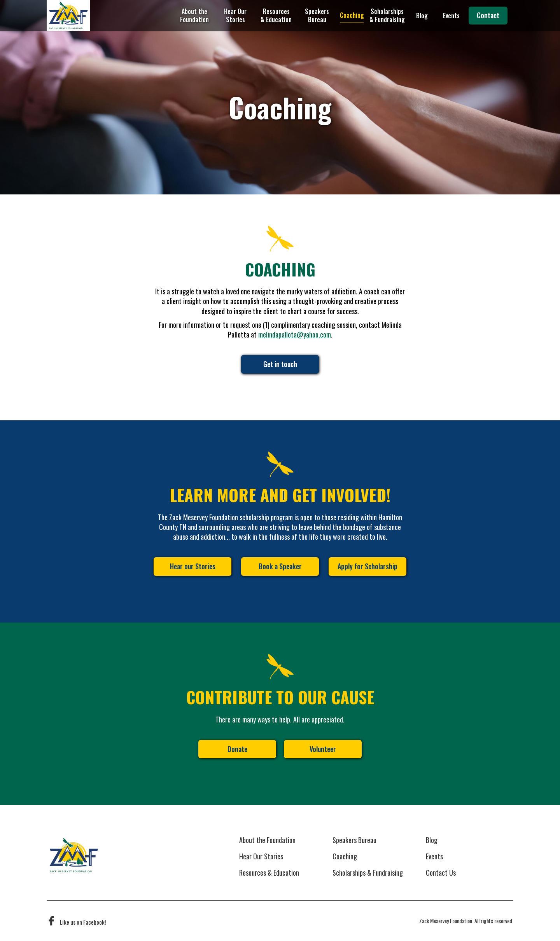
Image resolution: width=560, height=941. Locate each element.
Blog (422, 16)
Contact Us (441, 873)
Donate (237, 749)
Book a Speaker (280, 566)
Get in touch (280, 364)
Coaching (352, 15)
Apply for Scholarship (367, 566)
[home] (68, 16)
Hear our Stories (193, 566)
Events (451, 16)
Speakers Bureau (317, 15)
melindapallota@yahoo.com (295, 334)
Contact (488, 15)
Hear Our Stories (235, 15)
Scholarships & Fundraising (387, 15)
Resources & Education (276, 15)
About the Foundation (194, 15)
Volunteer (323, 749)
